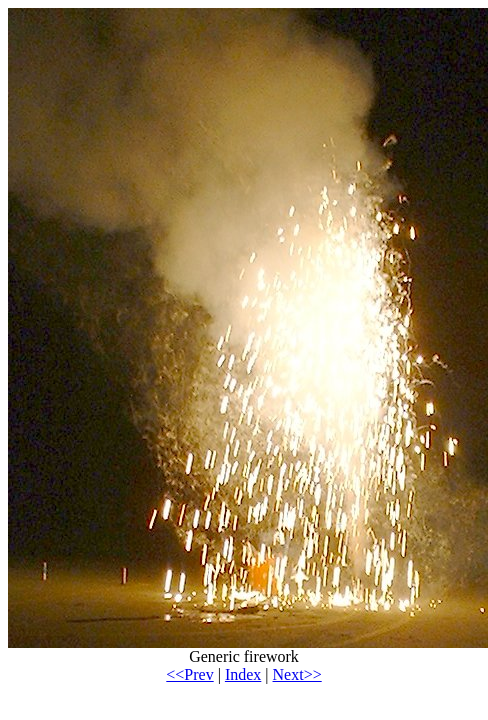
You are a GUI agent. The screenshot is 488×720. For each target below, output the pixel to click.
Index (243, 674)
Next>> (297, 674)
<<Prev (189, 674)
